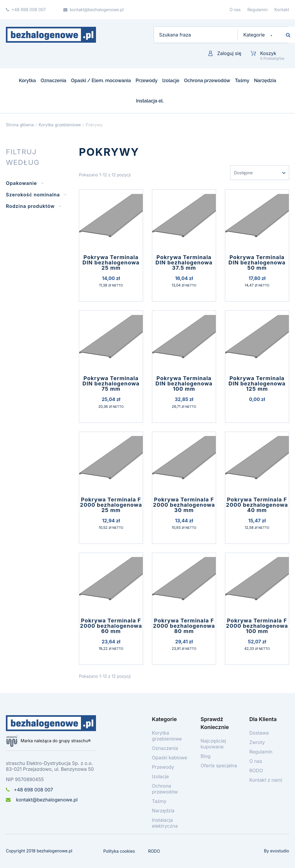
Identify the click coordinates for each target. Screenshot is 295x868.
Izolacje (171, 81)
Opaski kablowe (170, 758)
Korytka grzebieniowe (167, 736)
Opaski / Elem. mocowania (101, 81)
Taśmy (242, 81)
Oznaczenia (53, 81)
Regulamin (257, 10)
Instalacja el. (150, 101)
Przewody (146, 81)
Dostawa (259, 733)
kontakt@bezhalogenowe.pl (42, 800)
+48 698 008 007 (29, 790)
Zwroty (257, 742)
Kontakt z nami (266, 780)
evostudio (279, 851)
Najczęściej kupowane (213, 744)
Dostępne (243, 173)
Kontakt (282, 10)
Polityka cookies (119, 851)
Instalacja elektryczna (165, 823)
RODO (256, 771)
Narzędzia (265, 81)
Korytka (27, 81)
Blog (205, 756)
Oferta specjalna (219, 766)
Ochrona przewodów (207, 81)
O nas (235, 10)
